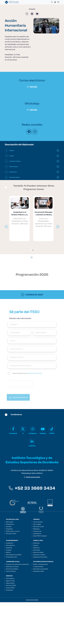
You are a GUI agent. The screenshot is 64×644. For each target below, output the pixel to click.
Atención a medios (39, 555)
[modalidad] (32, 366)
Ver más (32, 87)
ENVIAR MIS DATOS (18, 397)
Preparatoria (10, 524)
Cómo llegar (37, 524)
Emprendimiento (11, 557)
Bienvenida (10, 522)
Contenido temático (15, 161)
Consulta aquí (32, 295)
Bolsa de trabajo (38, 552)
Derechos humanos (12, 567)
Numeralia (36, 550)
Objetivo (12, 150)
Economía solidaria (12, 569)
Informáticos (10, 578)
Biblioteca (36, 529)
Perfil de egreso (14, 167)
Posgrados (9, 529)
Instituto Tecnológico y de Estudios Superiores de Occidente (32, 460)
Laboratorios (37, 533)
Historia (36, 545)
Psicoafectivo (10, 545)
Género (8, 552)
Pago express (10, 583)
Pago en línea (10, 581)
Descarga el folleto (15, 177)
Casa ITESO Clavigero (40, 536)
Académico (10, 543)
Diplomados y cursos (13, 531)
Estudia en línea (11, 533)
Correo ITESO (10, 588)
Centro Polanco (11, 571)
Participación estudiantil (14, 555)
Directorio (36, 543)
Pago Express (13, 172)
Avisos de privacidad (32, 600)
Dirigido (12, 156)
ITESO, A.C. (37, 548)
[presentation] (6, 227)
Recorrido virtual (38, 526)
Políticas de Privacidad (35, 373)
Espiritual (9, 548)
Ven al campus (38, 522)
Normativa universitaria (41, 569)
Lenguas (9, 550)
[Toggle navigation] (58, 2)
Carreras (9, 526)
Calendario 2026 (39, 571)
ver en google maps (32, 477)
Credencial (9, 590)
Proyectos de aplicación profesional (17, 564)
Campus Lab (37, 531)
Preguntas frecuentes (40, 557)
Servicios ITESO (11, 585)
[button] (31, 250)
